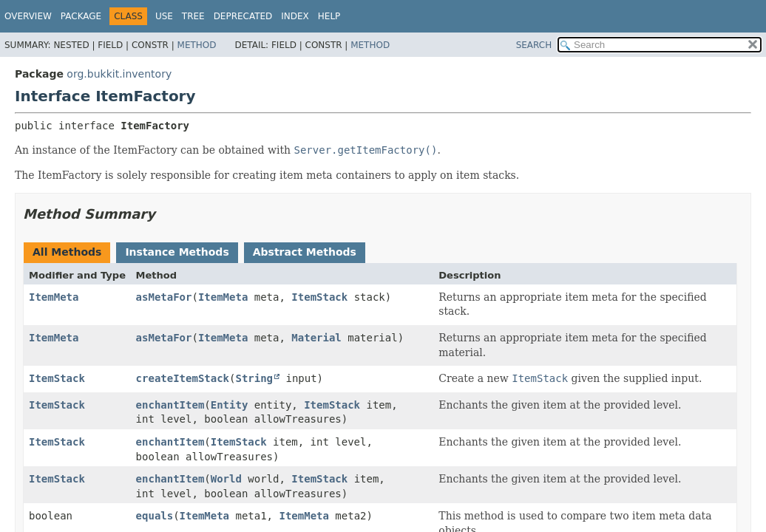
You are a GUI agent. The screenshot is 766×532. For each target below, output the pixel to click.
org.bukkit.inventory (119, 74)
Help (329, 16)
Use (164, 16)
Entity (230, 405)
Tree (193, 16)
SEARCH (534, 45)
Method (197, 45)
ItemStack (319, 297)
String (254, 378)
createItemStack (183, 378)
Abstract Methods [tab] (305, 252)
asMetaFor (164, 297)
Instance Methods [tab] (177, 252)
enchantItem (170, 405)
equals (155, 516)
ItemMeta (54, 297)
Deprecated (243, 16)
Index (295, 16)
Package (81, 16)
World (226, 479)
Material (316, 338)
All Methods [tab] (67, 252)
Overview (28, 16)
